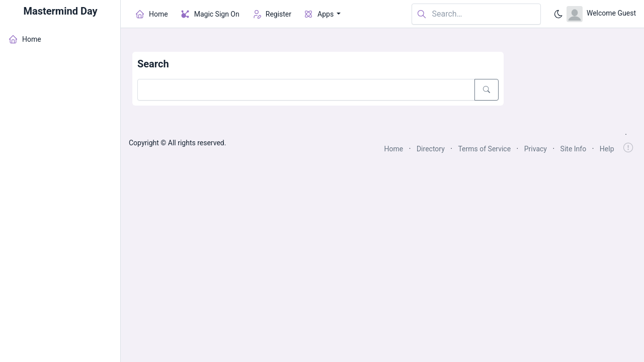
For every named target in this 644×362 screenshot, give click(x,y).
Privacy (536, 149)
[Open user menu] (601, 14)
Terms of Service (484, 149)
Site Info (574, 149)
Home (394, 149)
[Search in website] (476, 14)
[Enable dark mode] (558, 14)
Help (607, 149)
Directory (431, 149)
